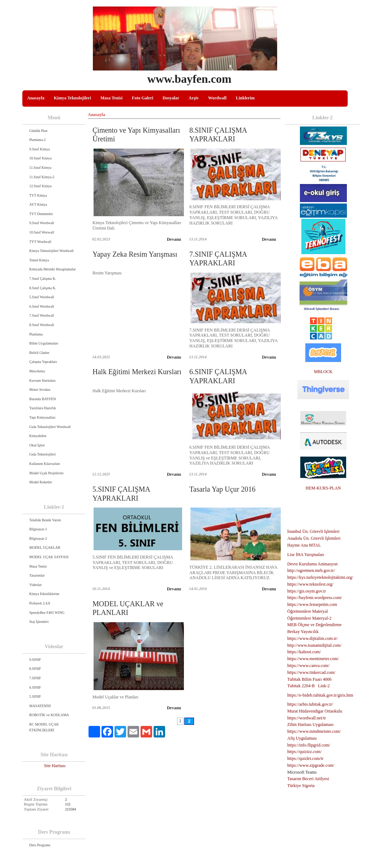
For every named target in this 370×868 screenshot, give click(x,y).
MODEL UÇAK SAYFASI (49, 557)
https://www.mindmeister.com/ (314, 731)
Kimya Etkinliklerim (44, 594)
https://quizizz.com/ (304, 752)
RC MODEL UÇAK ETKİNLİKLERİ (44, 727)
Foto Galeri (143, 98)
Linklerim (245, 98)
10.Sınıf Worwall (42, 232)
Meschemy (37, 371)
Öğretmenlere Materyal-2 (309, 618)
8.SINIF (35, 669)
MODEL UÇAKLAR (45, 548)
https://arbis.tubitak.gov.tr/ (310, 704)
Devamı (174, 239)
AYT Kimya (38, 204)
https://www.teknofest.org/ (310, 584)
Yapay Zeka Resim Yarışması (135, 254)
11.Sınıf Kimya (40, 168)
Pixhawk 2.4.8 (40, 603)
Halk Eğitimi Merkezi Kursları (137, 372)
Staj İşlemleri (39, 622)
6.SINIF (35, 687)
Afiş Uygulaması (302, 738)
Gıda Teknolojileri (42, 454)
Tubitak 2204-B (301, 686)
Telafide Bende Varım (45, 520)
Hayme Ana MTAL (304, 545)
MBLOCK (323, 372)
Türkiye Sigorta (301, 786)
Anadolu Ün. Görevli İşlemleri (314, 538)
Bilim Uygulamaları (44, 343)
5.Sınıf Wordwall (42, 297)
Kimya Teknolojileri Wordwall (51, 251)
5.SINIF (35, 696)
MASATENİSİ (40, 706)
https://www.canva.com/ (308, 666)
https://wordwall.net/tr (307, 718)
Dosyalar (171, 98)
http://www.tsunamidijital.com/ (314, 645)
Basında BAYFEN (43, 399)
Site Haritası (55, 766)
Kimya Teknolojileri (72, 98)
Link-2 (324, 686)
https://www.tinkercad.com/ (311, 672)
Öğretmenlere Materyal (307, 611)
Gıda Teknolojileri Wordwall (50, 427)
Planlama (36, 334)
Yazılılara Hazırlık (43, 408)
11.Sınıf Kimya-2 (42, 177)
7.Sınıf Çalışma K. (43, 279)
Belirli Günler (39, 353)
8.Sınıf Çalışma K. (43, 288)
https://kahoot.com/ (304, 652)
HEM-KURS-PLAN (323, 488)
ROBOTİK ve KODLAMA (49, 715)
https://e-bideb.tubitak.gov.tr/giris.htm (320, 695)
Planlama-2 (38, 140)
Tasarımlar (37, 575)
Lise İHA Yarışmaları (306, 555)
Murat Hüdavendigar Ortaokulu (315, 711)
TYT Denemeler (41, 214)
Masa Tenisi (111, 98)
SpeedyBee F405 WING (47, 613)
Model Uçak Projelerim (46, 473)
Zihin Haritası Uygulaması (310, 724)
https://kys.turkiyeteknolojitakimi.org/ (320, 577)
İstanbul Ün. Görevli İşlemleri (313, 531)
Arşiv (194, 98)
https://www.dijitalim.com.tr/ (313, 638)
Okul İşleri (37, 445)
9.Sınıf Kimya (40, 149)
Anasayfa (36, 98)
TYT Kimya (38, 195)
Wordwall (217, 98)
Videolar (35, 585)
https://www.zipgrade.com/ (311, 765)
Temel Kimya (39, 260)
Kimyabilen (38, 436)
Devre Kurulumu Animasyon (312, 564)
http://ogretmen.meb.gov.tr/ (311, 570)
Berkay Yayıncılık (303, 632)
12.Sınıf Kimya (40, 186)
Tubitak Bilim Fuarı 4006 (309, 679)
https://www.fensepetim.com (312, 604)
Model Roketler (41, 482)
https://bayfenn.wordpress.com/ (315, 598)
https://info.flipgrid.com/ (309, 745)
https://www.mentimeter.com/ (313, 659)
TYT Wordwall (40, 242)
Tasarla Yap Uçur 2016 (222, 489)
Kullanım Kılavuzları (45, 464)
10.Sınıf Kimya (40, 158)
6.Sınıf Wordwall (42, 306)
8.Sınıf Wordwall (42, 325)
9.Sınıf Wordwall (42, 223)
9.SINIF (35, 660)
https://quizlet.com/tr (305, 758)
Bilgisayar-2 (38, 538)
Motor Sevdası (40, 390)
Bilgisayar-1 (38, 529)
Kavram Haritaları (42, 380)
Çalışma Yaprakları (43, 362)
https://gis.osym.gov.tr (307, 591)
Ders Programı (40, 845)
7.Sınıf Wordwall (42, 315)
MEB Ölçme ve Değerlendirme (314, 625)
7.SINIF (35, 678)
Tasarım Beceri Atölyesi (308, 779)
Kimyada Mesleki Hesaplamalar (53, 269)
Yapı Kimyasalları (42, 417)
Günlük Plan (38, 131)
